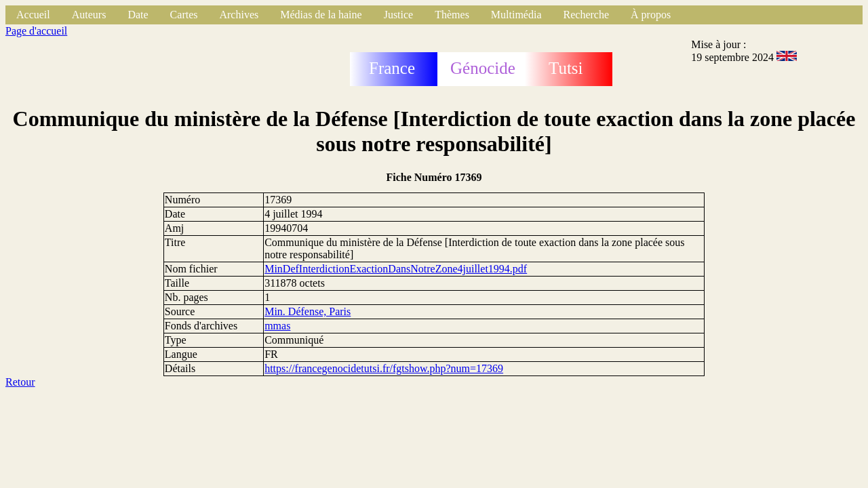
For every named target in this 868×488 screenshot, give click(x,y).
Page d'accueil (36, 31)
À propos (651, 15)
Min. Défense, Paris (308, 311)
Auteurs (89, 15)
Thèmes (452, 15)
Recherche (587, 15)
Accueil (33, 15)
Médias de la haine (321, 15)
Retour (20, 382)
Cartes (184, 15)
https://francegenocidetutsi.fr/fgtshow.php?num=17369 (384, 368)
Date (138, 15)
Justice (399, 15)
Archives (239, 15)
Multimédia (516, 15)
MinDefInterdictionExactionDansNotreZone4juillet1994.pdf (396, 269)
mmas (277, 326)
